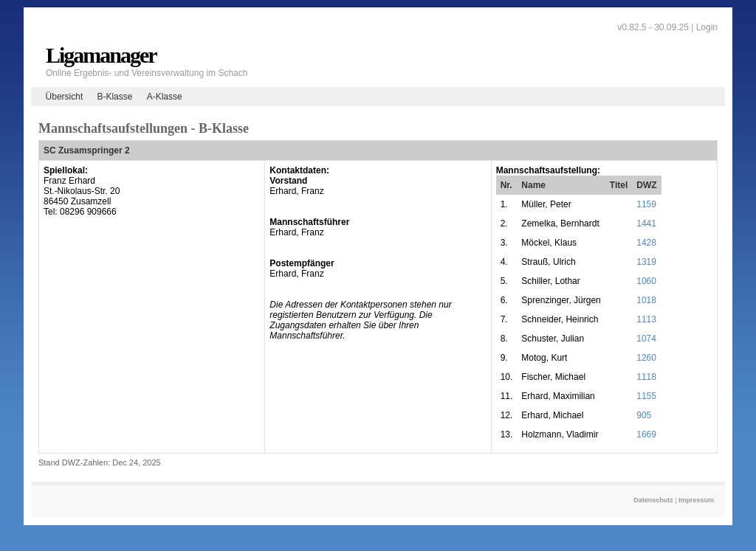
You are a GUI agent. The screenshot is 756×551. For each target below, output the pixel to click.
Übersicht (65, 97)
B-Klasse (114, 97)
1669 (646, 434)
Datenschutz (653, 500)
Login (707, 27)
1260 (646, 358)
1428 (646, 243)
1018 (646, 300)
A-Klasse (165, 97)
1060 (646, 281)
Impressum (696, 500)
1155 (646, 396)
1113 (646, 319)
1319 (646, 262)
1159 (646, 204)
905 (644, 415)
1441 (646, 223)
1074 (646, 339)
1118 (646, 377)
